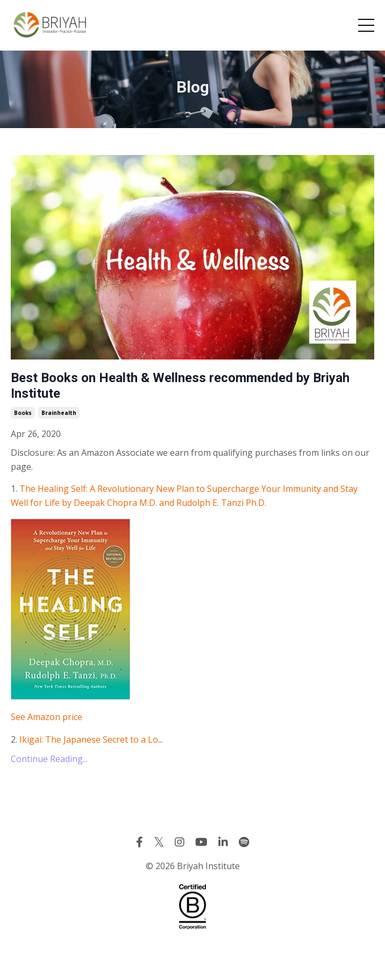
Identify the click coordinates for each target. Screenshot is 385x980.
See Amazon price (47, 717)
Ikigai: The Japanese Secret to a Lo (89, 739)
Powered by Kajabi (193, 952)
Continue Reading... (49, 759)
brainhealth (59, 413)
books (23, 413)
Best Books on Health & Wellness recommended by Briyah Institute (180, 386)
